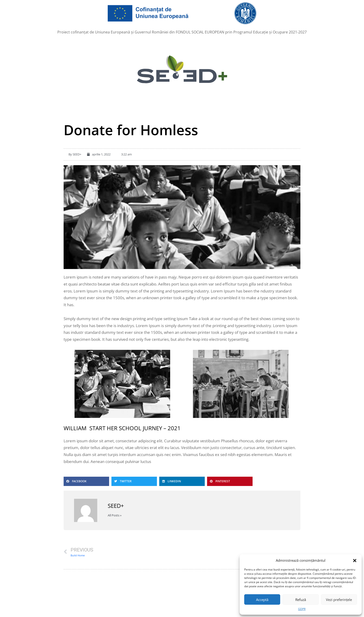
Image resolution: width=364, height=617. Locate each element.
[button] (355, 560)
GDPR (302, 609)
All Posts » (115, 515)
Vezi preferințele (339, 600)
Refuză (301, 600)
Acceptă (262, 600)
